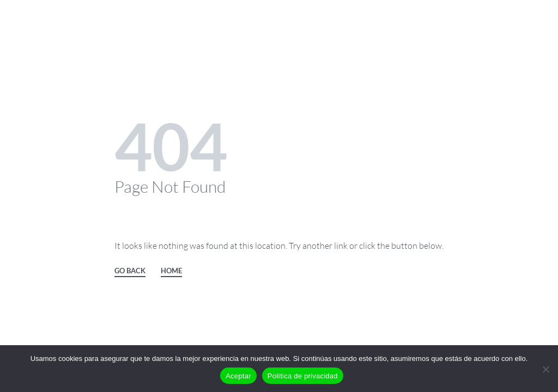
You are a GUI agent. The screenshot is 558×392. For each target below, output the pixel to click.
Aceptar (238, 376)
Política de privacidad (303, 376)
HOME (171, 271)
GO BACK (130, 271)
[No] (546, 367)
